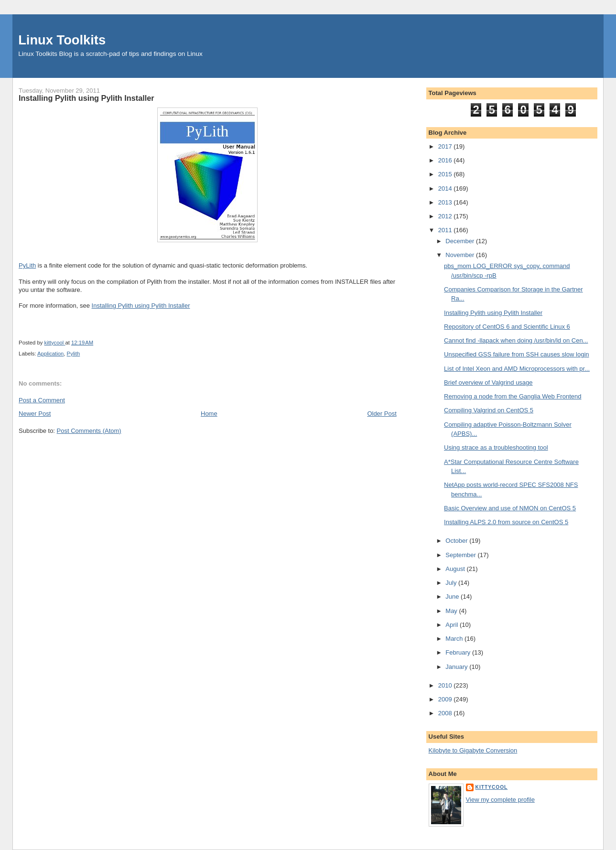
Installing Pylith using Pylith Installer (141, 306)
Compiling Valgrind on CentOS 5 (489, 410)
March (455, 639)
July (452, 583)
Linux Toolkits (62, 40)
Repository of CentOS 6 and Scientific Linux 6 (507, 327)
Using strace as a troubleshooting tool (496, 447)
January (457, 667)
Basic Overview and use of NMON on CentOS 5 (510, 508)
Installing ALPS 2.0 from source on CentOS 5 (506, 522)
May (452, 611)
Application (50, 354)
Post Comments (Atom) (89, 431)
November (461, 255)
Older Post (382, 414)
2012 (446, 216)
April (453, 625)
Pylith (74, 354)
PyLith (27, 265)
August (456, 569)
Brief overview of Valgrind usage (488, 382)
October (457, 541)
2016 (446, 160)
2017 (446, 146)
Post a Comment (42, 400)
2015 (446, 174)
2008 (446, 713)
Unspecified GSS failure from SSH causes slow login (516, 354)
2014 (446, 188)
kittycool (492, 787)
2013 (446, 202)
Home (209, 414)
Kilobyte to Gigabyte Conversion (473, 750)
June (453, 597)
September (461, 555)
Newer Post (35, 414)
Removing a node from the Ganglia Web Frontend (513, 396)
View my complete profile (500, 800)
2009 (446, 699)
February (459, 652)
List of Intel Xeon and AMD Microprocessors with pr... (517, 369)
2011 (446, 230)
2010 (446, 685)
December (461, 241)
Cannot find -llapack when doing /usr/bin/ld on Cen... (516, 340)
